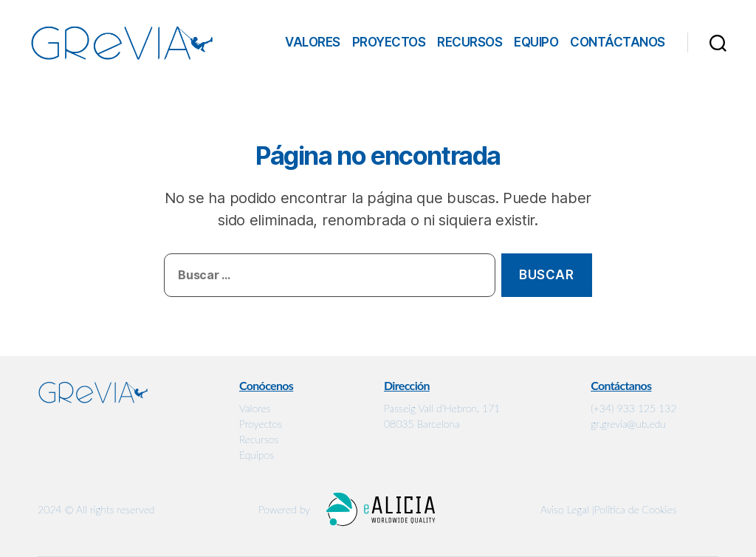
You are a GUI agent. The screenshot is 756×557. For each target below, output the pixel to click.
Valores (313, 42)
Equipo (536, 42)
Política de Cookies (636, 509)
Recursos (470, 42)
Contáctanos (618, 42)
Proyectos (389, 42)
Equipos (257, 455)
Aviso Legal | (567, 509)
